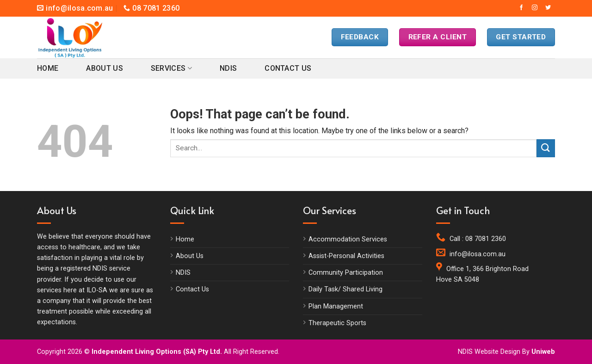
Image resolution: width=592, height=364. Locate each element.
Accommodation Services (348, 239)
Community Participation (346, 273)
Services (171, 68)
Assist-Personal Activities (346, 256)
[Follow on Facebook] (521, 8)
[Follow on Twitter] (548, 8)
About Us (105, 68)
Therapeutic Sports (337, 323)
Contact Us (288, 68)
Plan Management (336, 306)
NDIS (228, 68)
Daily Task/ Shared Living (345, 289)
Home (48, 68)
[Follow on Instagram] (535, 8)
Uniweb (543, 352)
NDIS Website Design (489, 352)
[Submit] (546, 148)
